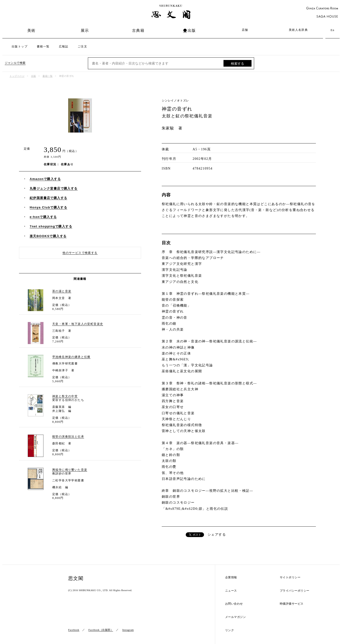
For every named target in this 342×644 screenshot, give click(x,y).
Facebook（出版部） (101, 630)
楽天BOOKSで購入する (48, 236)
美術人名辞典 (298, 30)
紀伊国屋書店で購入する (48, 198)
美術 (31, 30)
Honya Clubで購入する (48, 207)
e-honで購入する (43, 217)
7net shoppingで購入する (51, 226)
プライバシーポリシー (295, 591)
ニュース (231, 591)
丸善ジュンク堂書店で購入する (54, 188)
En (332, 30)
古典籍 (138, 30)
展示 (85, 30)
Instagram (128, 630)
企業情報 (231, 577)
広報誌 (64, 46)
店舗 (245, 30)
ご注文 (82, 46)
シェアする (217, 535)
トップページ (17, 76)
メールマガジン (236, 617)
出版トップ (20, 46)
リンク (230, 630)
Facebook (74, 630)
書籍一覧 (43, 46)
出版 (192, 30)
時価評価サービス (292, 604)
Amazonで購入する (45, 179)
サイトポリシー (290, 577)
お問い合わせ (234, 604)
